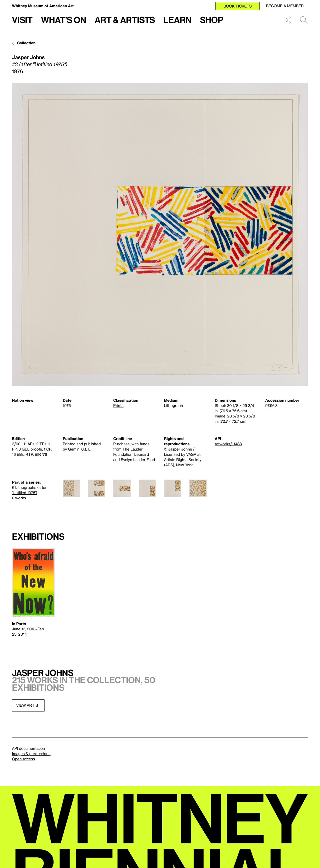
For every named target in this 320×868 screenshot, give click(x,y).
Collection (26, 43)
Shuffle (287, 20)
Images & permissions (31, 754)
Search (304, 20)
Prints (118, 405)
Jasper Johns (28, 57)
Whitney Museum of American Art (43, 6)
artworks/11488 (228, 444)
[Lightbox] (160, 234)
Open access (23, 759)
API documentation (28, 748)
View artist (28, 705)
